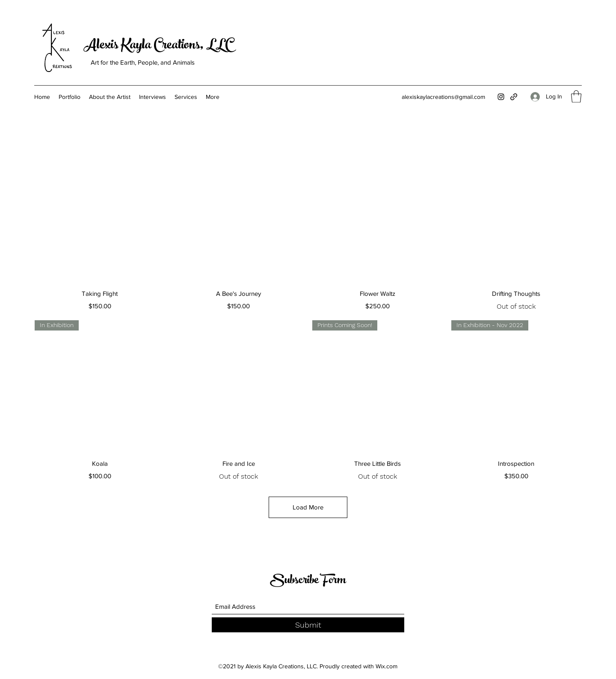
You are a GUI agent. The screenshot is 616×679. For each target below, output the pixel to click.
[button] (576, 97)
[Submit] (308, 625)
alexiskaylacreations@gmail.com (443, 97)
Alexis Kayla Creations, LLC (158, 46)
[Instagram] (501, 97)
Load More (308, 507)
